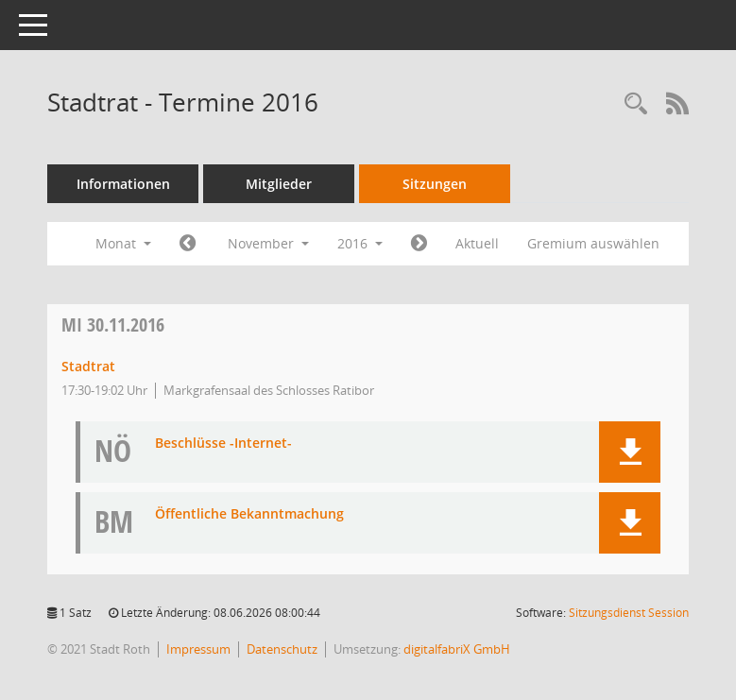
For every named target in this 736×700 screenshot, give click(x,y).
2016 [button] (360, 243)
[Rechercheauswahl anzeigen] (636, 104)
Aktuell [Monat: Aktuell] (477, 243)
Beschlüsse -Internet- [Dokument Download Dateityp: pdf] (223, 444)
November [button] (268, 243)
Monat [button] (123, 243)
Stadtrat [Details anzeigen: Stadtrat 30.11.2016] (88, 366)
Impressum (198, 649)
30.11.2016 (113, 324)
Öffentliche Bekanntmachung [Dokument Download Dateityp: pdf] (249, 514)
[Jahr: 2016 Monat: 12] (419, 244)
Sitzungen (435, 184)
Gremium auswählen (593, 243)
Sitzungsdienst (629, 613)
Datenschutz (282, 649)
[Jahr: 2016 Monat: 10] (188, 244)
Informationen (123, 184)
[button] (630, 452)
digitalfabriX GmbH (457, 649)
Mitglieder (279, 184)
